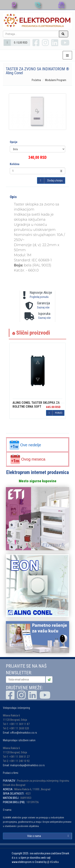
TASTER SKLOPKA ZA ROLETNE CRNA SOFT (36, 405)
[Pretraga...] (31, 34)
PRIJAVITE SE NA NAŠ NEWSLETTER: (26, 669)
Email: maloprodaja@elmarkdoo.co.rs (24, 765)
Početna (36, 80)
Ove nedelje (25, 445)
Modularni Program (56, 80)
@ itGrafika (53, 862)
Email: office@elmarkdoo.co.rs (20, 733)
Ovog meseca (28, 459)
